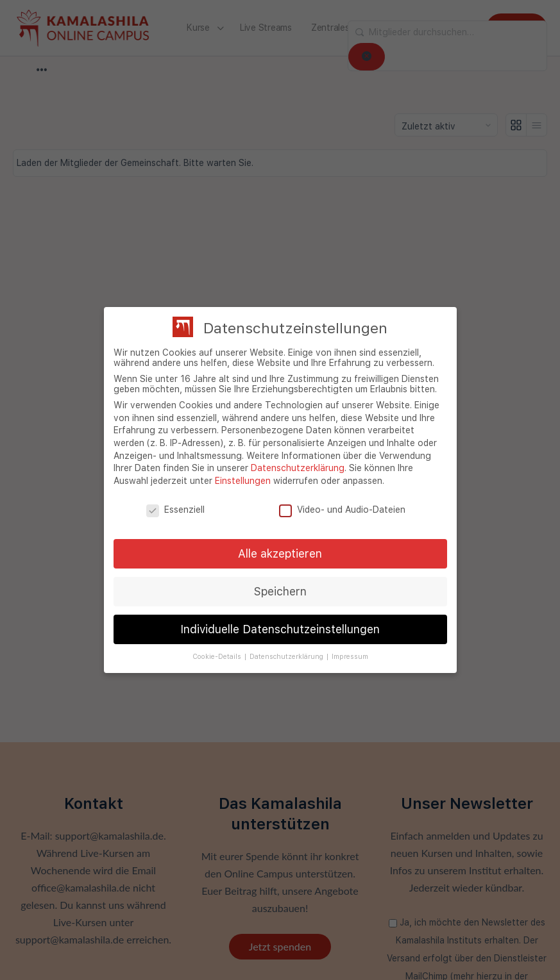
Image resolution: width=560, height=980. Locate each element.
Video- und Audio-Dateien (342, 510)
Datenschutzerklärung (298, 468)
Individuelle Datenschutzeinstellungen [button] (280, 629)
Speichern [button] (280, 591)
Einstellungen (243, 481)
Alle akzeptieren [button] (280, 553)
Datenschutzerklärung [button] (287, 657)
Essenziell (175, 510)
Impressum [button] (350, 657)
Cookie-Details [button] (218, 657)
